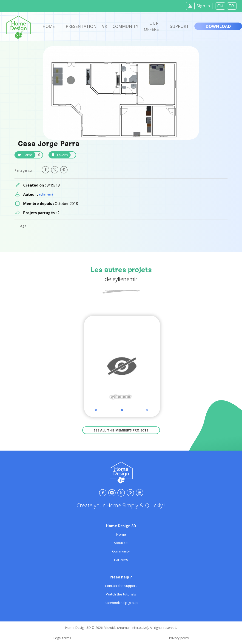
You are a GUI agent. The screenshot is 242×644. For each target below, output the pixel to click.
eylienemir (46, 194)
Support (179, 26)
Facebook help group (121, 603)
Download (218, 26)
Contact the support (121, 586)
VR (105, 26)
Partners (121, 560)
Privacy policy (179, 638)
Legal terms (62, 638)
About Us (121, 543)
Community (125, 26)
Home (49, 26)
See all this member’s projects (121, 430)
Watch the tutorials (121, 594)
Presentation (81, 26)
